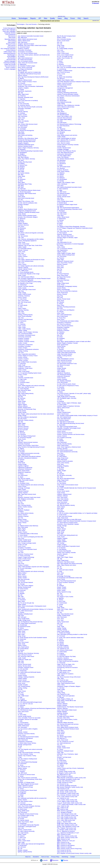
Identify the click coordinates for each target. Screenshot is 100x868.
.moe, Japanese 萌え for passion (66, 140)
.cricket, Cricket (22, 370)
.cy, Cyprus (21, 384)
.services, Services (62, 449)
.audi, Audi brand (22, 116)
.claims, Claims (22, 308)
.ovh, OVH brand (62, 256)
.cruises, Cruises (22, 375)
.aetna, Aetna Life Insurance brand (27, 63)
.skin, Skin (60, 477)
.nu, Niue (59, 230)
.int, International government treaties (28, 737)
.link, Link (59, 42)
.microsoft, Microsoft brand (64, 118)
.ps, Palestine (61, 332)
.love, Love (60, 60)
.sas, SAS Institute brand (64, 417)
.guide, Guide (21, 644)
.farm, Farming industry (24, 505)
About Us (28, 857)
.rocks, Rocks (61, 389)
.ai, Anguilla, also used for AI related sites (29, 72)
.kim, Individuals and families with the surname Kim (32, 798)
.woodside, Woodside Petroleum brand (68, 729)
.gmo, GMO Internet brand (25, 611)
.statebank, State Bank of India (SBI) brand (69, 519)
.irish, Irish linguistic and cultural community (30, 749)
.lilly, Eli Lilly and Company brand (66, 36)
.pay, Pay (59, 269)
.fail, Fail (20, 496)
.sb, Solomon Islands (63, 420)
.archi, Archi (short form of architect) (28, 101)
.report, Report (61, 371)
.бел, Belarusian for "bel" (64, 775)
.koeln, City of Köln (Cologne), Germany (29, 806)
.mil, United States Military (64, 119)
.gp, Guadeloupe (22, 625)
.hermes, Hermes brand (24, 664)
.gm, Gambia (21, 608)
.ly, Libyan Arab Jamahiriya (64, 77)
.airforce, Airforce (22, 75)
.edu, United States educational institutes (29, 456)
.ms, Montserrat (61, 164)
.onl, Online (60, 245)
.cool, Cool (21, 353)
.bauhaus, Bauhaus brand (25, 146)
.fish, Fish (20, 518)
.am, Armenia (21, 83)
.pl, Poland (60, 304)
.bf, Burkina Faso (22, 165)
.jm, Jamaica (21, 771)
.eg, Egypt (20, 461)
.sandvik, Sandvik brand (64, 412)
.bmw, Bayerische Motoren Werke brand (29, 190)
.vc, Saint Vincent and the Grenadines (68, 661)
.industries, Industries (24, 724)
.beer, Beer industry (23, 157)
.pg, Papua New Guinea (64, 277)
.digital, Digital (22, 423)
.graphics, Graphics (23, 630)
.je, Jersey (20, 765)
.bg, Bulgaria (21, 167)
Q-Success (96, 3)
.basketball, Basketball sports (26, 145)
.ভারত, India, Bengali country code (67, 814)
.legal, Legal (21, 842)
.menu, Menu (61, 112)
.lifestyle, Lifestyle (23, 850)
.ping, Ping (60, 296)
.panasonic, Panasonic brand (65, 261)
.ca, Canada (21, 234)
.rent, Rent (60, 367)
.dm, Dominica (22, 434)
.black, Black (21, 182)
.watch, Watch (61, 702)
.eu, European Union (23, 483)
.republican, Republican (64, 373)
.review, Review (61, 378)
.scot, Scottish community (64, 438)
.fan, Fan (20, 502)
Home (14, 18)
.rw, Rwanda (60, 401)
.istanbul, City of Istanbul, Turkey (27, 756)
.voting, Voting (61, 693)
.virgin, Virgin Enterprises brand (66, 683)
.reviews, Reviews (62, 379)
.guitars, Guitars (22, 645)
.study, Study (60, 532)
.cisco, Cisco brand (23, 301)
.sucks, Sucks (61, 537)
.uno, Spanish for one (63, 649)
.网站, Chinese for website (64, 847)
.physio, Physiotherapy (63, 290)
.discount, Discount (23, 428)
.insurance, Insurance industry (26, 734)
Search (86, 18)
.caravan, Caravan (23, 250)
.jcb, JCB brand (22, 764)
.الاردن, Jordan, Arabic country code (67, 800)
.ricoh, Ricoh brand (62, 382)
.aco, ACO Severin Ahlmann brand (27, 53)
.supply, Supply (61, 540)
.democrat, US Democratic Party (27, 409)
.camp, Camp (21, 242)
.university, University (63, 647)
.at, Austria (21, 110)
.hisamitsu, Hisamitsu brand (25, 667)
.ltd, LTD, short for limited (64, 66)
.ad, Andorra (21, 56)
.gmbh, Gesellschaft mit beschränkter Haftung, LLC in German (35, 609)
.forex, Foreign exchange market (27, 543)
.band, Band (21, 134)
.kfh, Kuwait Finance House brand (27, 790)
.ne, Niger (60, 190)
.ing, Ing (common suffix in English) (28, 729)
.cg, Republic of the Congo (25, 283)
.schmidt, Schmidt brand (64, 430)
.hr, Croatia (21, 694)
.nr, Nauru (60, 225)
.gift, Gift (20, 595)
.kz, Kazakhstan (22, 823)
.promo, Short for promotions (65, 326)
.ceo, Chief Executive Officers (26, 277)
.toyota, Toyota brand (63, 622)
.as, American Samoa (24, 105)
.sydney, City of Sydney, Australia (66, 553)
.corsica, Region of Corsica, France (28, 356)
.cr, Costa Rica (22, 364)
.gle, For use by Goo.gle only (26, 603)
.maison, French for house (64, 83)
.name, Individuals (62, 184)
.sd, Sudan (60, 439)
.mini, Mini (60, 121)
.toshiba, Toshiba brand (63, 615)
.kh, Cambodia (22, 793)
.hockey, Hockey (22, 675)
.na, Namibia (60, 181)
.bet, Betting (21, 164)
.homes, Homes (22, 680)
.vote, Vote (60, 691)
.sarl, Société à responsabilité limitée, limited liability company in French (77, 415)
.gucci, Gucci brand (23, 642)
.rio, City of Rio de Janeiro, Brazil (66, 384)
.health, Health (22, 658)
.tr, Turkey (60, 625)
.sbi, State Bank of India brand (65, 422)
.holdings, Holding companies (26, 677)
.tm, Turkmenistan (62, 603)
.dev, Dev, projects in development (27, 417)
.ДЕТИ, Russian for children (65, 776)
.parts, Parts (60, 266)
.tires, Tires (60, 595)
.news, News (60, 200)
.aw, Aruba (21, 123)
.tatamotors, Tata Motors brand (66, 562)
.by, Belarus (21, 230)
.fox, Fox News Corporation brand (27, 549)
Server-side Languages (9, 30)
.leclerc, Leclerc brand (24, 841)
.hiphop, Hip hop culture (24, 666)
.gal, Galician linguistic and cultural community (31, 571)
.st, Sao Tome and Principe (64, 516)
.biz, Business (21, 179)
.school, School (61, 431)
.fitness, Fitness (22, 523)
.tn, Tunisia (60, 604)
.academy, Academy (23, 49)
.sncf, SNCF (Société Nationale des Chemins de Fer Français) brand (76, 488)
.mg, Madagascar (62, 113)
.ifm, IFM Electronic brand (25, 710)
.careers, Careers (22, 256)
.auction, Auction (22, 115)
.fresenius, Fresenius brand (25, 554)
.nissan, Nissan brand (63, 217)
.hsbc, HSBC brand (23, 696)
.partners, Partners (62, 264)
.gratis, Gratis (21, 631)
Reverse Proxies (11, 44)
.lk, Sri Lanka (61, 47)
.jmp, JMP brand (22, 773)
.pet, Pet (59, 272)
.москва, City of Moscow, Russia (66, 781)
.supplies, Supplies (62, 538)
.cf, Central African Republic (25, 280)
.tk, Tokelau (60, 600)
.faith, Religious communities (26, 499)
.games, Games (22, 576)
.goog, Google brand (23, 619)
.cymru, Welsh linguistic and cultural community (31, 386)
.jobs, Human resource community (27, 778)
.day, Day (20, 397)
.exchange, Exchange (24, 488)
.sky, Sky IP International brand (66, 478)
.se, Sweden (60, 441)
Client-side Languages (9, 31)
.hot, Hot (20, 690)
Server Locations (11, 67)
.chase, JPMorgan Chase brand (27, 290)
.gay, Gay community (24, 579)
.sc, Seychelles (61, 425)
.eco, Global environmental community (28, 453)
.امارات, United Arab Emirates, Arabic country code (71, 804)
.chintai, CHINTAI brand (24, 294)
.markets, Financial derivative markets (68, 94)
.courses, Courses (23, 360)
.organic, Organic (62, 252)
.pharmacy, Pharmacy (63, 280)
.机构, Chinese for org (63, 842)
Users (60, 18)
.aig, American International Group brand (29, 74)
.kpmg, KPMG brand (23, 811)
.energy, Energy (22, 464)
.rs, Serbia (60, 392)
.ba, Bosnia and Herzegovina (26, 130)
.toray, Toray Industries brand (65, 614)
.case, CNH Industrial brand (25, 261)
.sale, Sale (60, 409)
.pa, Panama (60, 258)
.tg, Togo (59, 584)
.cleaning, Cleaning (23, 310)
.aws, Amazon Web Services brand (27, 124)
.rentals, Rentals (61, 368)
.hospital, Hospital (23, 685)
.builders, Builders (23, 223)
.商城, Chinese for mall (63, 839)
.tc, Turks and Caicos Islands (65, 570)
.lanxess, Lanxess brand (24, 830)
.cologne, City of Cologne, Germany (28, 332)
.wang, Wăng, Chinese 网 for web (66, 701)
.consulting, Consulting (24, 346)
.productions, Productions (64, 323)
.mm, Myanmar (61, 129)
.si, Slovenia (60, 469)
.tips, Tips (60, 593)
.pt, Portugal (60, 334)
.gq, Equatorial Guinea (24, 627)
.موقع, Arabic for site (63, 808)
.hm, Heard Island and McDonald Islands (29, 672)
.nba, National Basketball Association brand (69, 187)
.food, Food (21, 538)
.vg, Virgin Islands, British (64, 671)
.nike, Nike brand (62, 214)
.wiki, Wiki (60, 721)
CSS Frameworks (10, 34)
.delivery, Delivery (23, 406)
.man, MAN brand (62, 86)
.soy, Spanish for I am (63, 504)
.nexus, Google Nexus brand (65, 201)
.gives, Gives (21, 598)
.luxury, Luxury (61, 74)
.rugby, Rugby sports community (66, 397)
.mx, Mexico (60, 176)
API (40, 18)
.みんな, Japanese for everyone (66, 831)
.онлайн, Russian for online (65, 782)
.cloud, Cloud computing (24, 316)
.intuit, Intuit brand (23, 740)
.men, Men (60, 110)
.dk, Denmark (21, 433)
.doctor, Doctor (22, 439)
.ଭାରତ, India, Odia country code (66, 820)
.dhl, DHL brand (22, 419)
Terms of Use (45, 857)
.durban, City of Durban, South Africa (28, 445)
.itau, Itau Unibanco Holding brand (27, 759)
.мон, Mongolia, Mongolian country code (68, 779)
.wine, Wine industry (63, 726)
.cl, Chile (20, 307)
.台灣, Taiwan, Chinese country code (67, 838)
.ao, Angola (21, 90)
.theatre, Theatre (62, 589)
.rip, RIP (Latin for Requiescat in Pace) (68, 386)
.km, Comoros (22, 803)
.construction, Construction (25, 345)
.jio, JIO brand (22, 770)
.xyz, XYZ (60, 745)
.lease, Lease (21, 839)
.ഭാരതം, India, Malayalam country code (68, 827)
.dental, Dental (22, 411)
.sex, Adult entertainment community (67, 452)
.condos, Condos (22, 343)
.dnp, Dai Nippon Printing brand (26, 436)
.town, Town (60, 620)
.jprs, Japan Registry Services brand (28, 784)
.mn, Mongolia (61, 132)
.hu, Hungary (21, 699)
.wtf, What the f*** (62, 738)
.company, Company (23, 338)
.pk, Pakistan (60, 302)
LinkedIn (44, 860)
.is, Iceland (21, 751)
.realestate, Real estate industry (66, 351)
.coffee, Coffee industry (24, 329)
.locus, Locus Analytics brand (65, 55)
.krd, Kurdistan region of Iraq (26, 815)
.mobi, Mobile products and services (67, 135)
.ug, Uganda (60, 644)
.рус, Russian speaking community (67, 786)
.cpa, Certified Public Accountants (27, 362)
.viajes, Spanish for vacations (65, 674)
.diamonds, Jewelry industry (25, 420)
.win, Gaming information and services (68, 724)
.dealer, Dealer (22, 401)
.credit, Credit (21, 365)
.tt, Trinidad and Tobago (64, 633)
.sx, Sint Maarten (62, 549)
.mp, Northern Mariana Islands (65, 159)
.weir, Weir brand (62, 715)
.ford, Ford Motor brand (24, 541)
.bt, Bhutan (21, 220)
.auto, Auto (21, 119)
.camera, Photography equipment (27, 241)
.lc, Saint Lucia (22, 838)
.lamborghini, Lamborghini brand (27, 827)
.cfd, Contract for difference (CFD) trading (29, 282)
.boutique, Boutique (23, 204)
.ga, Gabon (21, 570)
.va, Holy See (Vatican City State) (66, 656)
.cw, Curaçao (21, 381)
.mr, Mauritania (61, 162)
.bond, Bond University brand (26, 198)
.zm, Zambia (60, 765)
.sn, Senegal (60, 486)
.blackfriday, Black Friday (25, 184)
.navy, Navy (60, 186)
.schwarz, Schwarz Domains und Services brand (71, 434)
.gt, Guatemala (22, 639)
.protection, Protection (63, 330)
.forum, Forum (22, 546)
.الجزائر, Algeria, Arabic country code (67, 801)
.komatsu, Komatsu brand (25, 808)
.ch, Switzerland (22, 285)
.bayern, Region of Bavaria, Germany (28, 148)
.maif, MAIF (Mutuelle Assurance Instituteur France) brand (73, 82)
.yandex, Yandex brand (63, 748)
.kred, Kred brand (22, 817)
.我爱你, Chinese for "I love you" (66, 841)
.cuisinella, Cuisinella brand (25, 378)
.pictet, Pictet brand (62, 293)
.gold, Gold (21, 615)
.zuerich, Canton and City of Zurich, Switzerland (70, 768)
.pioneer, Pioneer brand (63, 299)
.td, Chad (59, 571)
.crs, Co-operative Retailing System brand (29, 373)
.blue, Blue (21, 187)
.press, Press (61, 319)
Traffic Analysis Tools (10, 52)
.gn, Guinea (21, 612)
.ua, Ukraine (60, 642)
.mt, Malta (60, 165)
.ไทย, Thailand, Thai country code (66, 828)
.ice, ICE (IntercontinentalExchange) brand (30, 702)
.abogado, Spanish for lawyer (26, 44)
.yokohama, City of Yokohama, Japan (67, 754)
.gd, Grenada (21, 581)
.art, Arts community (23, 104)
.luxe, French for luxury (63, 72)
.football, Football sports (24, 540)
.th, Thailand (60, 586)
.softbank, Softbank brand (64, 494)
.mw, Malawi (60, 175)
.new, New (60, 198)
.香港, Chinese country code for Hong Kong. (69, 849)
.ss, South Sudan (62, 515)
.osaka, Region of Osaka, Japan (66, 253)
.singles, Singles (61, 471)
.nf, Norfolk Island (62, 203)
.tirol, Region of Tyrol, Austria (65, 597)
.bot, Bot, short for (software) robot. (28, 203)
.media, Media (61, 104)
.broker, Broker (22, 214)
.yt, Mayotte (60, 759)
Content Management (9, 28)
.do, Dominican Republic (25, 438)
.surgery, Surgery (62, 545)
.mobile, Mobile (61, 137)
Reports (33, 18)
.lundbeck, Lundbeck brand (64, 71)
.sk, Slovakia (60, 474)
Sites (46, 18)
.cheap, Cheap (22, 293)
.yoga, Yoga (60, 752)
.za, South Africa (61, 760)
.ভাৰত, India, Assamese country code (67, 815)
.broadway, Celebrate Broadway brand (28, 212)
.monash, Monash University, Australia (68, 145)
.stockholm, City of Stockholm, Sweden (68, 524)
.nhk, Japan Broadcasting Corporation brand (69, 209)
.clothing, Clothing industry (25, 315)
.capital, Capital (22, 247)
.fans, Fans (21, 504)
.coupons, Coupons (23, 359)
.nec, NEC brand (62, 192)
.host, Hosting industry (24, 686)
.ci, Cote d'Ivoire (22, 299)
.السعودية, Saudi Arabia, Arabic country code (69, 803)
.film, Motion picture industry (26, 513)
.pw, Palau (60, 337)
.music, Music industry (63, 171)
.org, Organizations (62, 250)
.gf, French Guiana (23, 589)
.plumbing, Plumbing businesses (66, 307)
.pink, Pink (60, 297)
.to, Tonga (60, 606)
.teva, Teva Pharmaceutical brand (66, 581)
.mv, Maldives (61, 173)
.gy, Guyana (21, 650)
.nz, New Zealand (62, 233)
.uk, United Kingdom (63, 645)
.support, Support (62, 541)
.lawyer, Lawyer (22, 834)
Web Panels (12, 38)
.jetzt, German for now (24, 767)
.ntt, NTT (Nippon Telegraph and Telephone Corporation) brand (75, 228)
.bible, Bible (21, 171)
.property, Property (62, 329)
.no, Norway (60, 220)
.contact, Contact (22, 348)
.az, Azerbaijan (22, 129)
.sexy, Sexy (60, 453)
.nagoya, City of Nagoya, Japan (66, 182)
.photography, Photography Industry (67, 286)
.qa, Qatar (60, 340)
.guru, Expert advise (23, 647)
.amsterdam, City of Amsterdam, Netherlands (30, 86)
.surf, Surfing (60, 543)
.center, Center (22, 275)
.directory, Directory (23, 427)
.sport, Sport (60, 508)
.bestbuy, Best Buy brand (25, 162)
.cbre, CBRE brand (23, 271)
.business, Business (23, 225)
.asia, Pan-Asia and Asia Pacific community (30, 107)
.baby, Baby (21, 132)
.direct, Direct (21, 425)
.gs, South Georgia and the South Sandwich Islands (32, 638)
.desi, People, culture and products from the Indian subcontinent (36, 414)
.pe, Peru (59, 271)
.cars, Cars (21, 258)
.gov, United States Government (27, 623)
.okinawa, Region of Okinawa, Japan (67, 238)
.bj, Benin (20, 181)
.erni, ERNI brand (22, 475)
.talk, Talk (59, 559)
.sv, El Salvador (61, 548)
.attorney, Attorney (23, 112)
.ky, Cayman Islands (23, 820)
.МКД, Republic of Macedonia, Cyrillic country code (71, 778)
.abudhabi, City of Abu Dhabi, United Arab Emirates (32, 45)
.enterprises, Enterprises (25, 469)
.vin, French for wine (63, 680)
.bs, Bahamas (21, 219)
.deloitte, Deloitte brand (24, 408)
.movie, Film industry (63, 157)
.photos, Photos (61, 288)
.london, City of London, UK (65, 58)
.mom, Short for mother (63, 143)
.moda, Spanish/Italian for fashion (66, 138)
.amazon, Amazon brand (25, 85)
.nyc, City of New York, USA (65, 231)
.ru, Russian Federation (63, 395)
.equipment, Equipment (24, 472)
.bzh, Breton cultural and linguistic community (30, 233)
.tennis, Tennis (61, 579)
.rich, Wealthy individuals (64, 381)
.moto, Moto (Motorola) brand (65, 153)
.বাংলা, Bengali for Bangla (64, 812)
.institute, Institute (23, 732)
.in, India (20, 721)
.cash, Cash (21, 263)
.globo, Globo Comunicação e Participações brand (32, 606)
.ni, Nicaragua (61, 211)
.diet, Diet (20, 422)
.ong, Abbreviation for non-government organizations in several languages (70, 243)
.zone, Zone (60, 767)
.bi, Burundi (21, 170)
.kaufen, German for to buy (25, 787)
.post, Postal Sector (62, 316)
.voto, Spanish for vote (63, 694)
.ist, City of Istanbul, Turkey (25, 754)
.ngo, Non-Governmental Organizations (68, 208)
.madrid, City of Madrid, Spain (65, 80)
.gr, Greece (21, 628)
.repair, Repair (61, 370)
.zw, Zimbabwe (61, 770)
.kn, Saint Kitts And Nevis (25, 804)
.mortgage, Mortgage (63, 149)
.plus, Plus (60, 308)
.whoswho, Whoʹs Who (63, 718)
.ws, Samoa (60, 735)
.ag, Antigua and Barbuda (25, 69)
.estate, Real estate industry (25, 480)
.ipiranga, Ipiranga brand (25, 745)
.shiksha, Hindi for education (65, 461)
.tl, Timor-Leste (61, 601)
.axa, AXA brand (22, 127)
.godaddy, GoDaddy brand (25, 614)
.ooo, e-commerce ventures (65, 249)
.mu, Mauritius (61, 168)
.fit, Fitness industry (23, 521)
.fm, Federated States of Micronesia (28, 534)
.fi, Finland (21, 512)
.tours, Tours (60, 619)
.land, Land (21, 828)
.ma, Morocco (61, 78)
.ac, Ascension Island (24, 47)
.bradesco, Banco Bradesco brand (27, 209)
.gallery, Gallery (22, 573)
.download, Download (24, 444)
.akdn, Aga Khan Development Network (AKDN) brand (33, 77)
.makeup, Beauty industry (64, 85)
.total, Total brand (62, 617)
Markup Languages (10, 61)
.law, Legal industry (23, 833)
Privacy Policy (55, 857)
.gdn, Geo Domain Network (25, 582)
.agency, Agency (22, 71)
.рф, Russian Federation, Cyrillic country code (70, 787)
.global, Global (22, 604)
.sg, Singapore (61, 455)
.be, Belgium (21, 154)
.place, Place (60, 305)
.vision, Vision (61, 685)
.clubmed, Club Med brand (25, 319)
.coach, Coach (22, 326)
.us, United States (62, 652)
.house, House (22, 691)
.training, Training (62, 630)
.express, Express (23, 493)
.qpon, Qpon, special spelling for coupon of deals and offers (74, 341)
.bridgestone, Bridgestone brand (27, 211)
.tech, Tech (60, 575)
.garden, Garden (22, 578)
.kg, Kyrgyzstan (22, 792)
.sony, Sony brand (62, 502)
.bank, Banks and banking (25, 135)
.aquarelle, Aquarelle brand (25, 97)
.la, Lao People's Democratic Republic (28, 825)
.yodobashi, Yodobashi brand (65, 751)
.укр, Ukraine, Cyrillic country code (67, 792)
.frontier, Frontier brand (24, 559)
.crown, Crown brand (23, 371)
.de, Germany (21, 398)
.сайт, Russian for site (63, 789)
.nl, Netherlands (61, 219)
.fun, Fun (20, 562)
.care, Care (21, 253)
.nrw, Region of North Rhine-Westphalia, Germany (71, 227)
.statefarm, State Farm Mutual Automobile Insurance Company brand (76, 521)
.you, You (59, 756)
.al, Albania (21, 78)
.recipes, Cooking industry (64, 356)
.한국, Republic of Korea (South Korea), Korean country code (74, 853)
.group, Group (21, 636)
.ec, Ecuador (21, 452)
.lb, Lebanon (21, 836)
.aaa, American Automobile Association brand (30, 36)
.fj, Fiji (19, 524)
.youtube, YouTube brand (64, 757)
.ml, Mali (59, 127)
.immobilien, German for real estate (28, 719)
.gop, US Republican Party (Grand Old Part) (30, 622)
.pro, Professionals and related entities (68, 321)
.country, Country (22, 357)
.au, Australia (21, 113)
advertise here (62, 16)
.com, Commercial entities (25, 334)
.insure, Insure (22, 735)
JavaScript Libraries (10, 33)
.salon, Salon (61, 411)
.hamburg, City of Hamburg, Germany (28, 653)
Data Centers (12, 42)
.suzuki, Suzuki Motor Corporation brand (68, 546)
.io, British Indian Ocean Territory (27, 743)
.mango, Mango (61, 90)
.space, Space (61, 507)
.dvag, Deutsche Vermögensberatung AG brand (31, 447)
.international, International (25, 738)
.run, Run (59, 400)
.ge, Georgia (21, 584)
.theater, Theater (61, 587)
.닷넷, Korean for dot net (64, 850)
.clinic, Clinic (21, 313)
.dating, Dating (22, 395)
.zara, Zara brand (62, 762)
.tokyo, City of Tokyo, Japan (65, 609)
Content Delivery (11, 50)
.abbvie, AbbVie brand (24, 41)
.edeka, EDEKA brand (24, 455)
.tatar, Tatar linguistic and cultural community (69, 564)
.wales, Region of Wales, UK (65, 699)
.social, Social (61, 493)
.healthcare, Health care (24, 660)
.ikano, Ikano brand (23, 712)
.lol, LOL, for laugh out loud (64, 56)
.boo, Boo (20, 200)
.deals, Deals (21, 403)
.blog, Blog (21, 186)
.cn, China (20, 323)
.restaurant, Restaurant (63, 376)
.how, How (21, 693)
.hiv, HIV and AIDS (23, 669)
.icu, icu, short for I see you (25, 704)
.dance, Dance (22, 392)
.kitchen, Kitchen (22, 800)
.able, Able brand (22, 42)
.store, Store (60, 527)
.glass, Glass (21, 601)
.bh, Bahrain (21, 168)
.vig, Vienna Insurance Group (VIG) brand (69, 677)
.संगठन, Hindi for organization (65, 811)
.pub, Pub (60, 335)
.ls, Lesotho (60, 63)
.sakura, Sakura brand (63, 408)
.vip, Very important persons (65, 682)
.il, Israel (20, 713)
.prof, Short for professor (64, 324)
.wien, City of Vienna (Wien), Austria (67, 719)
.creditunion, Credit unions (25, 368)
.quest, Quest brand (62, 345)
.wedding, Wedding (62, 713)
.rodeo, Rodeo (61, 390)
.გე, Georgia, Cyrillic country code (66, 830)
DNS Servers (12, 45)
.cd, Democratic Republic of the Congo (29, 274)
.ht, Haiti (20, 697)
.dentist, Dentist (22, 412)
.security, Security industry (64, 444)
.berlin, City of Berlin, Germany (26, 159)
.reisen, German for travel (64, 362)
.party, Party (60, 267)
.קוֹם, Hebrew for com (63, 798)
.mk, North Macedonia (63, 126)
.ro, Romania (60, 387)
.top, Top (59, 612)
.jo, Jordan (21, 776)
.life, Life (20, 849)
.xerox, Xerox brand (62, 740)
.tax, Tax (59, 567)
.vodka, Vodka (61, 690)
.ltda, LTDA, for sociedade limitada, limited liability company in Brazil (76, 67)
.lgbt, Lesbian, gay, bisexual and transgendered (31, 844)
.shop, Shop (60, 464)
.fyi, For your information (24, 568)
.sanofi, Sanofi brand (63, 414)
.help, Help (21, 661)
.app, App (20, 93)
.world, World (61, 734)
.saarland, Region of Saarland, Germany (68, 406)
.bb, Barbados (22, 149)
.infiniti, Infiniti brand (23, 726)
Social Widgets (11, 56)
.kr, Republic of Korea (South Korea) (28, 814)
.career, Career (22, 255)
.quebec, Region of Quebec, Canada (67, 343)
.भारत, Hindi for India (62, 809)
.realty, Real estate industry (65, 354)
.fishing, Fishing (22, 519)
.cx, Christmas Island (24, 382)
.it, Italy (20, 757)
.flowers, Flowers (22, 532)
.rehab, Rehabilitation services (65, 359)
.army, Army (21, 102)
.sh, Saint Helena (62, 456)
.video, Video (61, 675)
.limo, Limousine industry (64, 39)
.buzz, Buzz (21, 227)
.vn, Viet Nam (61, 688)
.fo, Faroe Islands (22, 535)
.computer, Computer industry (26, 341)
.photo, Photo (61, 285)
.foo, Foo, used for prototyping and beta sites (30, 537)
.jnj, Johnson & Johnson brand (26, 775)
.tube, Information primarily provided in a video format (72, 634)
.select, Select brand (63, 445)
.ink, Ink (20, 730)
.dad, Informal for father (24, 390)
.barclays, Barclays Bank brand (26, 141)
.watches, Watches (62, 704)
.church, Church (22, 297)
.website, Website (62, 712)
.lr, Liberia (60, 61)
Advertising (65, 857)
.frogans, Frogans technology (26, 557)
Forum (73, 18)
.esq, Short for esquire (24, 478)
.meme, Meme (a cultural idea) (65, 107)
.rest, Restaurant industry (64, 375)
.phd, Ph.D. (60, 282)
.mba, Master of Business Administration (68, 96)
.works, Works (61, 732)
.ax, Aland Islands (23, 126)
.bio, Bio (20, 178)
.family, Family (22, 501)
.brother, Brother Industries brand (27, 215)
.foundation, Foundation (24, 548)
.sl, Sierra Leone (61, 482)
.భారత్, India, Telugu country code (66, 823)
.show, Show (60, 467)
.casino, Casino (22, 264)
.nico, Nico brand (62, 212)
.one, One (60, 241)
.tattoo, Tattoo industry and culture (66, 565)
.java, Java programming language (27, 762)
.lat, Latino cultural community (26, 831)
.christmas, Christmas (24, 296)
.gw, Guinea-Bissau (23, 649)
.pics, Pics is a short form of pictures (67, 291)
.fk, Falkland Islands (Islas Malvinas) (28, 526)
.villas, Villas (60, 678)
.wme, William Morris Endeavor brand (67, 727)
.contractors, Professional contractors (28, 349)
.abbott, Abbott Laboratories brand (27, 39)
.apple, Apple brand (23, 94)
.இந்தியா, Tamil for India (64, 822)
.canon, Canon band (23, 244)
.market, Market (61, 91)
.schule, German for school (64, 433)
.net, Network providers (63, 193)
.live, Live (59, 44)
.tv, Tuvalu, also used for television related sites (70, 638)
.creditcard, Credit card (24, 367)
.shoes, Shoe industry (63, 463)
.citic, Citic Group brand (24, 302)
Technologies (23, 18)
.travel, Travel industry (63, 631)
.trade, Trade (60, 627)
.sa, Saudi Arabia (62, 404)
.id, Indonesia (21, 705)
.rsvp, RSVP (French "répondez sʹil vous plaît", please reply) (74, 393)
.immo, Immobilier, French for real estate (29, 718)
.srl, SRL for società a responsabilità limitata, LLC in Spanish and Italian (77, 513)
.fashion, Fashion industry (25, 507)
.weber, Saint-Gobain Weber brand (67, 710)
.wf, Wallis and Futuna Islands (65, 716)
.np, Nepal (60, 223)
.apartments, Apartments (25, 91)
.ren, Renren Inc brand (63, 365)
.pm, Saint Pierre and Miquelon (66, 310)
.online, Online (61, 247)
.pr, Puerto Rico (61, 318)
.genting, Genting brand (24, 587)
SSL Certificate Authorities (8, 49)
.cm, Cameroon (22, 321)
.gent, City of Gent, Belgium (25, 586)
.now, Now (60, 222)
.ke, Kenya (21, 789)
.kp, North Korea (22, 809)
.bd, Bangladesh (22, 153)
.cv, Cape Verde (22, 379)
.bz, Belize (21, 231)
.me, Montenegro (62, 101)
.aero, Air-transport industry (25, 61)
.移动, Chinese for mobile (64, 844)
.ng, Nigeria (60, 206)
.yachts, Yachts (61, 746)
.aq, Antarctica (22, 96)
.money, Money (61, 146)
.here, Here (21, 663)
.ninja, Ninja (60, 215)
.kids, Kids (20, 797)
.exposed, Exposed (23, 491)
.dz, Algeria (21, 449)
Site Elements (12, 58)
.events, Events (22, 486)
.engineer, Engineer (23, 466)
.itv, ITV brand (21, 760)
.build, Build (21, 222)
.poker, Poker (61, 313)
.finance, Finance (22, 515)
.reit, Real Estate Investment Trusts (67, 364)
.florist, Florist (21, 530)
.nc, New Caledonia (62, 189)
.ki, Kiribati (21, 795)
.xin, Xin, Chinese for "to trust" (65, 741)
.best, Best (21, 160)
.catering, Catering (23, 267)
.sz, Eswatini (60, 556)
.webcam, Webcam (62, 708)
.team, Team (60, 573)
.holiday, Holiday (22, 678)
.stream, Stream (61, 529)
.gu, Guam (21, 641)
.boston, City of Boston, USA (26, 201)
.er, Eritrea (21, 474)
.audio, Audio (21, 118)
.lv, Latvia (59, 75)
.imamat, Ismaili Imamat (24, 716)
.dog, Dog (20, 441)
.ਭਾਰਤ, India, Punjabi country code (66, 817)
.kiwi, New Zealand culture (25, 801)
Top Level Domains (10, 66)
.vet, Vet (59, 669)
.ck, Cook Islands (22, 305)
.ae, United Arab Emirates (25, 60)
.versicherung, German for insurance (67, 667)
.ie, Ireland (21, 707)
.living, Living (60, 45)
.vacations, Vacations (63, 658)
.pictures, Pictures (62, 294)
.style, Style (60, 534)
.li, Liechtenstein (22, 845)
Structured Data (11, 60)
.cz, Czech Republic (23, 389)
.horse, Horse (21, 683)
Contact (73, 857)
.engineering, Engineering (25, 467)
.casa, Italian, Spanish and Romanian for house (31, 260)
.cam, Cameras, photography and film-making (31, 239)
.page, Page (60, 260)
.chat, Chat (21, 291)
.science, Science (62, 436)
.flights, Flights (22, 529)
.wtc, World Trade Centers (64, 737)
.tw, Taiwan (60, 639)
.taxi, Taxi (59, 568)
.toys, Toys (60, 623)
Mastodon (54, 860)
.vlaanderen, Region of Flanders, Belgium (69, 686)
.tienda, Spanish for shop (64, 592)
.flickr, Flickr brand (23, 527)
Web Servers (12, 36)
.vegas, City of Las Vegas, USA (66, 664)
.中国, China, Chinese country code (67, 836)
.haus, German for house (25, 655)
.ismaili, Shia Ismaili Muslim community (29, 752)
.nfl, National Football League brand (67, 204)
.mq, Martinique (61, 160)
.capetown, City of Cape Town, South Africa (30, 245)
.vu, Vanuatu (60, 697)
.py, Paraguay (61, 338)
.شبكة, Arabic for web (63, 806)
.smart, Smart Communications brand (67, 485)
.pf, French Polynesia (63, 274)
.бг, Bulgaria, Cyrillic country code (66, 773)
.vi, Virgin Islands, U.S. (63, 672)
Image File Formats (10, 64)
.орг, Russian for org (63, 784)
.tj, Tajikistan (60, 598)
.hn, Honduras (22, 674)
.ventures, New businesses (64, 666)
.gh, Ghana (21, 592)
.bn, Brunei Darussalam (24, 192)
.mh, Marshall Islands (63, 115)
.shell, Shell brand (62, 460)
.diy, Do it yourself (23, 430)
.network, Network (62, 195)
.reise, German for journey (64, 360)
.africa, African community (25, 67)
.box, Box (20, 206)
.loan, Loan (60, 50)
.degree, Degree (22, 404)
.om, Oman (60, 239)
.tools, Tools (60, 611)
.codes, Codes (22, 327)
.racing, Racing (61, 346)
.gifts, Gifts (21, 597)
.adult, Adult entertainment (25, 58)
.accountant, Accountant (24, 50)
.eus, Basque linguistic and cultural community (31, 485)
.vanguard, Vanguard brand (65, 660)
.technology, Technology (64, 576)
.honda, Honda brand (24, 682)
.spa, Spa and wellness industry (66, 505)
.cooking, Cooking (23, 351)
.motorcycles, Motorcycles (64, 154)
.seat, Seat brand (62, 442)
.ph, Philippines (61, 278)
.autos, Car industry (23, 121)
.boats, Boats (21, 197)
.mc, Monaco (60, 97)
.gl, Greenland (22, 600)
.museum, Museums (63, 170)
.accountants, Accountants (25, 52)
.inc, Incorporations (23, 723)
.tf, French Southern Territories (65, 582)
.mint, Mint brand (62, 123)
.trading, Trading (61, 628)
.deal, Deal (21, 400)
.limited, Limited (61, 38)
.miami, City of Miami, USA (64, 116)
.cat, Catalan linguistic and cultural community (31, 266)
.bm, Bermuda (22, 189)
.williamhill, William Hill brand (65, 723)
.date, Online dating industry (26, 393)
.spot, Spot (60, 510)
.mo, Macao (60, 134)
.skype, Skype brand (63, 480)
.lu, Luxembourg (61, 69)
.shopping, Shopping (63, 466)
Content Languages (10, 69)
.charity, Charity (22, 288)
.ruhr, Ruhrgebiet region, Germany (67, 398)
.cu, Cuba (20, 376)
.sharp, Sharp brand (62, 458)
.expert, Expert (22, 490)
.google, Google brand (24, 620)
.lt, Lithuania (60, 64)
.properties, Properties (63, 327)
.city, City (20, 304)
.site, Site (59, 472)
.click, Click (21, 312)
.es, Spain (20, 477)
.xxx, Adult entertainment (64, 743)
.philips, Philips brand (63, 283)
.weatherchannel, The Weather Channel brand (70, 707)
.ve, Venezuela (61, 663)
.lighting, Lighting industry (25, 852)
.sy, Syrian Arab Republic (64, 551)
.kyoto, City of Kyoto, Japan (25, 822)
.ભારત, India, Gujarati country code (67, 819)
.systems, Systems (62, 554)
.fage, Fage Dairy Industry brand (27, 494)
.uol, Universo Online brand (65, 650)
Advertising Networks (9, 53)
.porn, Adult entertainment (64, 315)
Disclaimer (36, 857)
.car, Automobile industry (25, 249)
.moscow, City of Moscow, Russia (66, 151)
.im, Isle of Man (22, 715)
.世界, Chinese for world (64, 834)
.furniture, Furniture (23, 565)
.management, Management (65, 88)
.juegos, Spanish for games (25, 786)
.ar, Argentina (21, 99)
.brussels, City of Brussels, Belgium (28, 217)
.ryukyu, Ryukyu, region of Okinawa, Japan (69, 403)
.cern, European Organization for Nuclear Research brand (34, 278)
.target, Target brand (63, 560)
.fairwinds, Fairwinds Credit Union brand (29, 497)
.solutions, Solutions (63, 501)
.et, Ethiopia (21, 482)
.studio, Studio (61, 530)
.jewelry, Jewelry (22, 768)
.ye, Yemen (60, 749)
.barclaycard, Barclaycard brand (27, 140)
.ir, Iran (20, 748)
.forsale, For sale (22, 545)
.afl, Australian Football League (26, 66)
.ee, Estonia (21, 460)
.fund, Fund (21, 564)
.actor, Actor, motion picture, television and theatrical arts (34, 55)
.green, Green (21, 633)
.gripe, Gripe (21, 634)
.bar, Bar (20, 137)
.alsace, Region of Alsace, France (27, 82)
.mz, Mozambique (62, 179)
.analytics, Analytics (23, 88)
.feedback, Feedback (24, 510)
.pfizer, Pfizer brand (62, 275)
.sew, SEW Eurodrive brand (65, 450)
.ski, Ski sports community (64, 475)
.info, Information (22, 727)
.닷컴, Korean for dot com (64, 852)
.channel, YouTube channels (26, 286)
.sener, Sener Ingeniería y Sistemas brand (69, 447)
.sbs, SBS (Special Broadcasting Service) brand (70, 423)
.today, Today (61, 608)
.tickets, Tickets (61, 590)
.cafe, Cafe (21, 238)
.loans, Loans (61, 52)
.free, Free (21, 553)
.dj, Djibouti (21, 431)
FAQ (79, 18)
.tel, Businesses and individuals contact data (69, 578)
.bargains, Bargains (23, 143)
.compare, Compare (23, 340)
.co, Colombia (21, 324)
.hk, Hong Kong (22, 671)
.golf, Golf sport (22, 617)
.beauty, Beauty (22, 156)
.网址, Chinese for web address (66, 845)
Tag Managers (11, 55)
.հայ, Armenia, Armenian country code (68, 795)
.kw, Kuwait (21, 819)
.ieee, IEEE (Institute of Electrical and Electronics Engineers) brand (37, 708)
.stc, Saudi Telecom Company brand (67, 523)
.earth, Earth (21, 450)
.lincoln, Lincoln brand (63, 41)
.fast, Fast (20, 508)
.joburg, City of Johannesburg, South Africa (30, 779)
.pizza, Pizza (60, 301)
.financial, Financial (23, 516)
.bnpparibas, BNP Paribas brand (27, 193)
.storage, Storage (62, 526)
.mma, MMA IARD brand (64, 130)
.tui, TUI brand (61, 636)
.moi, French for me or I (63, 141)
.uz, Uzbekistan (61, 655)
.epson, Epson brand (23, 471)
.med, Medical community (64, 102)
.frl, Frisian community (24, 556)
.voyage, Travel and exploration (66, 696)
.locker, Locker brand (63, 53)
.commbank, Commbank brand (26, 335)
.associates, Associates (24, 108)
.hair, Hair (20, 652)
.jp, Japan (20, 781)
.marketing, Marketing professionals (67, 93)
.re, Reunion (60, 349)
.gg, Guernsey (22, 590)
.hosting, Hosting (22, 688)
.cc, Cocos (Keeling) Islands (25, 272)
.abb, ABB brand (22, 38)
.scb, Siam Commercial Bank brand (67, 427)
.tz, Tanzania (60, 641)
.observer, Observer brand (64, 234)
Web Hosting (12, 41)
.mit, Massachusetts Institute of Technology (69, 124)
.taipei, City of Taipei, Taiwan (65, 557)
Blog (66, 18)
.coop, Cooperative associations (27, 354)
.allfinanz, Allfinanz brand (25, 80)
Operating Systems (10, 39)
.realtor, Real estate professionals (66, 353)
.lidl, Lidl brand (22, 847)
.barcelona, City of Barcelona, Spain (28, 138)
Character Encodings (10, 63)
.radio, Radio (60, 348)
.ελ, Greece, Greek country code (66, 771)
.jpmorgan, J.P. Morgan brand (26, 782)
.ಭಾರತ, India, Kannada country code (67, 825)
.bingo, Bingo (21, 176)
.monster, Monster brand (64, 148)
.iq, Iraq (20, 746)
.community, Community (24, 337)
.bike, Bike (21, 175)
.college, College (22, 330)
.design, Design (22, 415)
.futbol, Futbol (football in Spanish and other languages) (33, 567)
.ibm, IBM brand (22, 701)
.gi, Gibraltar (21, 593)
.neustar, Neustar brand (64, 197)
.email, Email (21, 463)
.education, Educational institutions (27, 458)
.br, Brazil (20, 208)
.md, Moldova (61, 99)
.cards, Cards (21, 252)
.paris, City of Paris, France (65, 263)
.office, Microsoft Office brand (65, 236)
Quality (52, 18)
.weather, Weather (62, 705)
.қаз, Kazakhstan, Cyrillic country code (68, 793)
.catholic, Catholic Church (25, 269)
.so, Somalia (60, 490)
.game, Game (21, 575)
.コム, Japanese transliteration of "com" (68, 833)
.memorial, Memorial (63, 108)
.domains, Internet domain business (28, 442)
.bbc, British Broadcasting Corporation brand (30, 151)
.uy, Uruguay (60, 653)
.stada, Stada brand (62, 518)
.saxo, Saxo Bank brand (64, 419)
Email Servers (11, 47)
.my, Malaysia (61, 178)
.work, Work (60, 730)
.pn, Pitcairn (60, 312)
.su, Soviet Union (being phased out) (67, 535)
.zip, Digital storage (62, 764)
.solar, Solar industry (63, 499)
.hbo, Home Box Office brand (26, 656)
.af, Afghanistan (22, 64)
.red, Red (59, 357)
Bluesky (64, 860)
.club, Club (21, 318)
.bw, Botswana (22, 228)
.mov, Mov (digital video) (64, 156)
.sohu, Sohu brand (62, 497)
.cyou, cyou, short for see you (26, 387)
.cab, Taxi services (23, 236)
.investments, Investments (25, 741)
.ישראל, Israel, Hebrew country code (67, 797)
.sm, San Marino (61, 483)
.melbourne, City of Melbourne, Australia (68, 105)
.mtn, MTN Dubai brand (63, 167)
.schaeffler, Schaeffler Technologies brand (69, 428)
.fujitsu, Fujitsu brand (23, 560)
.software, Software (62, 496)
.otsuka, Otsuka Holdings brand (66, 255)
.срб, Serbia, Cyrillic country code (66, 790)
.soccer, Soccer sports (63, 491)
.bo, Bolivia (21, 195)
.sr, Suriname (61, 512)
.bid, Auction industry (23, 173)
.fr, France (20, 551)
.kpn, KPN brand (22, 812)
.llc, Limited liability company (65, 49)
